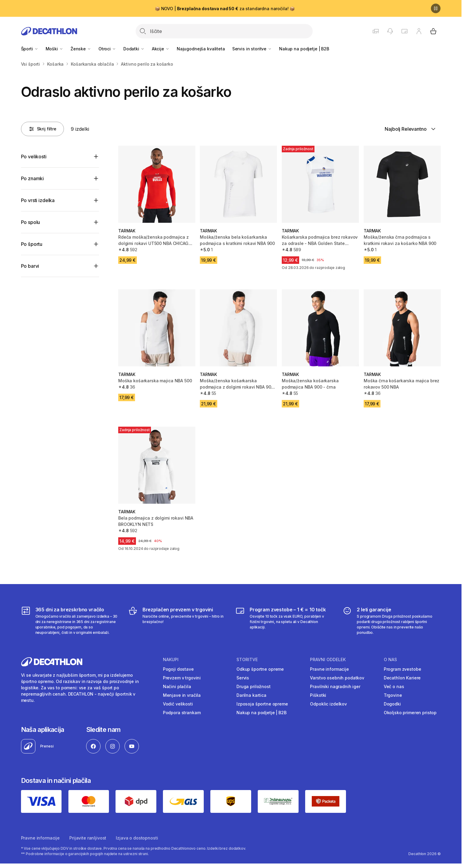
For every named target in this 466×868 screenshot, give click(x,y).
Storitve (247, 660)
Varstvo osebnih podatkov (337, 678)
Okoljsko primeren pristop (410, 713)
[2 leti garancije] (391, 621)
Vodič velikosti (178, 704)
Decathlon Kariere (402, 678)
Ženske (81, 49)
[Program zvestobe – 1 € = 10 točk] (284, 621)
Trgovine (393, 695)
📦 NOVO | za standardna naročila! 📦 (225, 9)
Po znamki (33, 178)
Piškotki (318, 695)
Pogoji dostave (178, 669)
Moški (54, 49)
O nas (390, 660)
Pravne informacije (329, 669)
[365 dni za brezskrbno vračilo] (70, 621)
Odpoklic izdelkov (328, 704)
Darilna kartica (251, 695)
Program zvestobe (403, 669)
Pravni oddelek (328, 660)
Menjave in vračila (182, 695)
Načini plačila (177, 686)
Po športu (32, 244)
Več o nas (394, 686)
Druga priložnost (254, 686)
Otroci (107, 49)
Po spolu (31, 222)
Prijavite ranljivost (88, 838)
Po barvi (30, 266)
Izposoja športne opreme (262, 704)
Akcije (161, 49)
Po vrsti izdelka (38, 200)
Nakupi (171, 660)
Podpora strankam (182, 713)
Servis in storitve (252, 49)
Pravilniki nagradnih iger (335, 686)
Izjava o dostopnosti (137, 838)
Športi (30, 49)
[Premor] (436, 8)
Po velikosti (34, 157)
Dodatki (134, 49)
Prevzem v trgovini (182, 678)
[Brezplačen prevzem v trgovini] (177, 621)
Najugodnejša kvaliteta (201, 49)
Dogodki (392, 704)
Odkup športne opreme (260, 669)
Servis (243, 678)
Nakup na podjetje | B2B (304, 49)
